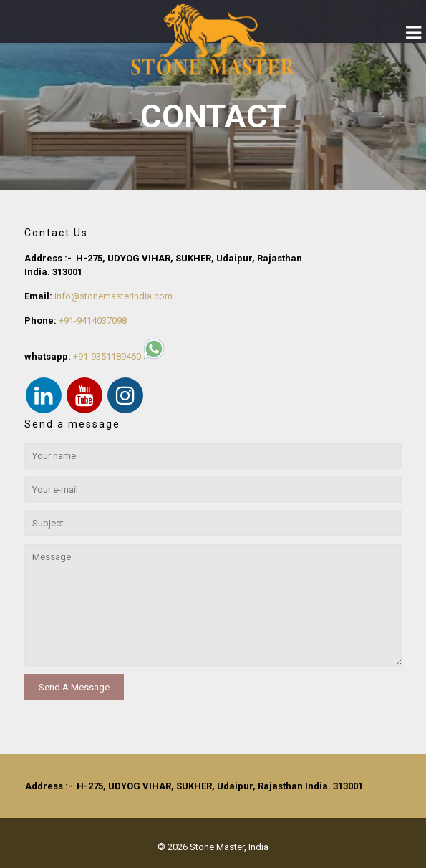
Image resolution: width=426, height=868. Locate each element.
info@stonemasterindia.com (113, 296)
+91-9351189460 (107, 356)
